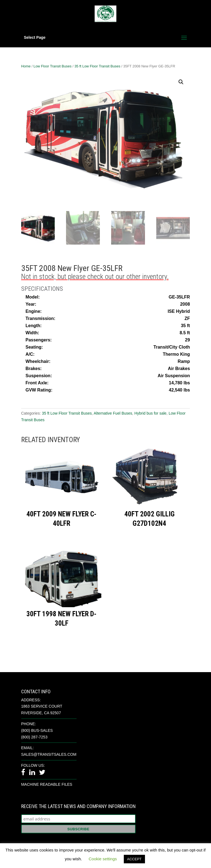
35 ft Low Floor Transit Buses (98, 66)
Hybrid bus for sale (150, 413)
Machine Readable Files (47, 784)
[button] (181, 82)
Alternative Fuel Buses (113, 413)
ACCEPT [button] (134, 859)
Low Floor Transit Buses (53, 66)
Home (26, 66)
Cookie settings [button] (103, 859)
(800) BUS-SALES (37, 730)
